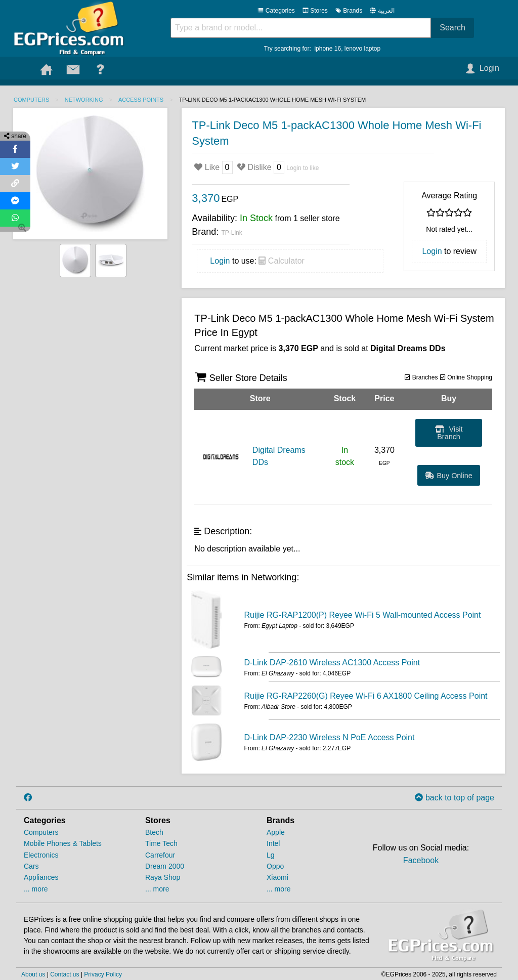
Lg (271, 855)
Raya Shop (163, 877)
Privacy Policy (103, 974)
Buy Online (448, 476)
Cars (31, 866)
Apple (276, 832)
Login (220, 261)
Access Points (141, 100)
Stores (315, 11)
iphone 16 (328, 49)
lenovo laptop (362, 49)
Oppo (275, 866)
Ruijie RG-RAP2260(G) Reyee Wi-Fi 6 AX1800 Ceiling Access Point (365, 696)
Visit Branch (449, 433)
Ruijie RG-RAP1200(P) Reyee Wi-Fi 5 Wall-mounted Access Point (362, 615)
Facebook (421, 860)
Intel (273, 843)
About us (33, 974)
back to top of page (455, 798)
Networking (84, 100)
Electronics (41, 855)
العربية (386, 11)
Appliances (41, 877)
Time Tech (161, 843)
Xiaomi (277, 877)
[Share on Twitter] (15, 166)
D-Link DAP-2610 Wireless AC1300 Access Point (332, 663)
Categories (276, 11)
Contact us (64, 974)
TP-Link (231, 233)
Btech (154, 832)
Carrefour (160, 855)
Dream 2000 (165, 866)
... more (36, 889)
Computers (31, 100)
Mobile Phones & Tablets (63, 843)
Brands (349, 11)
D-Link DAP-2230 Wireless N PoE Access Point (329, 737)
